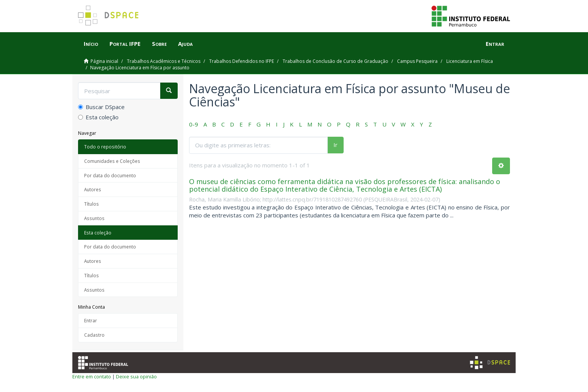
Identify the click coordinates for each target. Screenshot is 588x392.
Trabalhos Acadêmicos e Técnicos (164, 61)
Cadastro (94, 335)
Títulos (91, 204)
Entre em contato (92, 376)
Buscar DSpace (101, 107)
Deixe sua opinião (136, 376)
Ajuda (185, 44)
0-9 (194, 124)
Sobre (159, 44)
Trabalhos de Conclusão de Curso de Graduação (335, 61)
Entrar (91, 320)
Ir (335, 145)
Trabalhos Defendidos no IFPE (242, 61)
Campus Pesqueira (417, 61)
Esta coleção (98, 117)
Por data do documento (110, 175)
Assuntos (94, 218)
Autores (93, 189)
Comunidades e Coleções (112, 161)
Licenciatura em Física (470, 61)
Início (91, 44)
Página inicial (104, 61)
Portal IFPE (125, 44)
